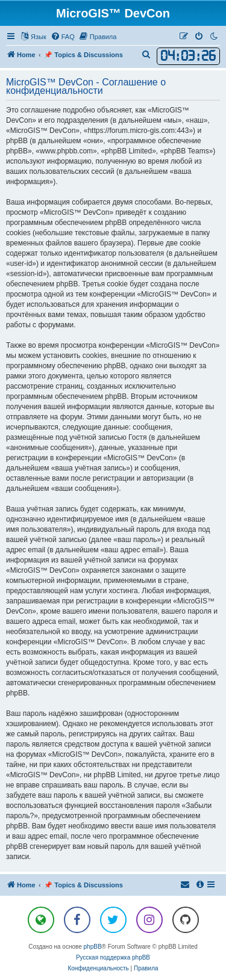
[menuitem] (63, 37)
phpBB (93, 947)
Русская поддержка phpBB (113, 957)
